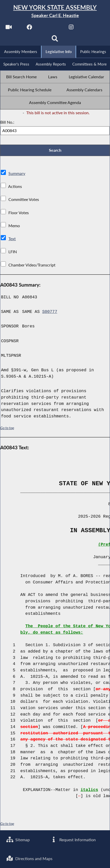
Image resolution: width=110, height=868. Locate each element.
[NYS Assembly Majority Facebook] (29, 28)
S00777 (50, 312)
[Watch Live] (9, 28)
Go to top (7, 428)
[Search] (55, 40)
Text (12, 239)
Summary (17, 174)
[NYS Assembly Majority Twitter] (50, 28)
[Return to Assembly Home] (55, 11)
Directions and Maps (30, 858)
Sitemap (18, 840)
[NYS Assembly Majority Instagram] (71, 28)
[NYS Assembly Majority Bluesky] (92, 28)
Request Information (73, 840)
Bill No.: (7, 123)
